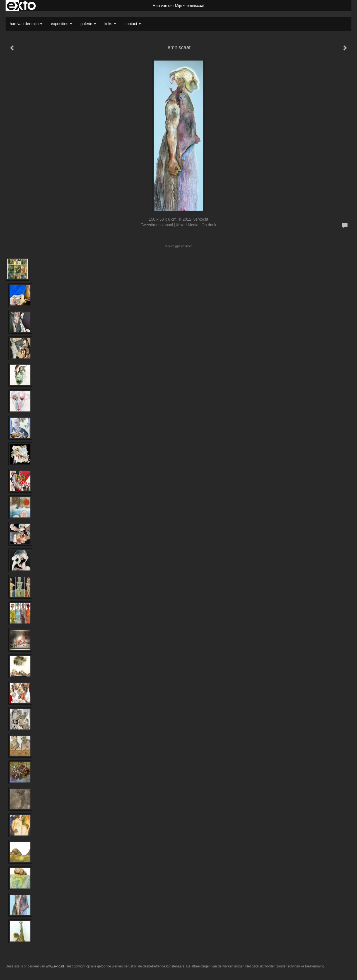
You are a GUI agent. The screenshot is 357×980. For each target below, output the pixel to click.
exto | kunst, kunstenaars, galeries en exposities (21, 6)
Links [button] (110, 24)
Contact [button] (133, 24)
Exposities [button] (61, 24)
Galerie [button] (88, 24)
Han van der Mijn (167, 6)
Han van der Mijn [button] (26, 24)
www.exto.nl (55, 966)
